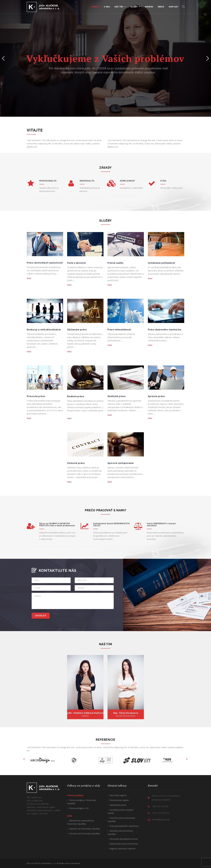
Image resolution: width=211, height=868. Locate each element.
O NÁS (107, 7)
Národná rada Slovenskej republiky (120, 832)
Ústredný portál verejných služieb (120, 811)
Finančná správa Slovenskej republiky (121, 820)
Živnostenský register (119, 800)
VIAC (29, 278)
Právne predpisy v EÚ (79, 808)
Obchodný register (118, 795)
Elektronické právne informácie (124, 844)
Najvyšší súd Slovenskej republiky (85, 829)
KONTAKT (174, 7)
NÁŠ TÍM (119, 7)
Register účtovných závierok (122, 849)
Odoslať (41, 616)
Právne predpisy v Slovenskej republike (82, 802)
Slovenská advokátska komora (124, 839)
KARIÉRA (149, 7)
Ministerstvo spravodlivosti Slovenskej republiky (81, 822)
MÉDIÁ (161, 7)
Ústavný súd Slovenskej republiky (84, 834)
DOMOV (95, 7)
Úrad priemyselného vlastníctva (124, 826)
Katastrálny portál (118, 805)
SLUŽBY (134, 7)
